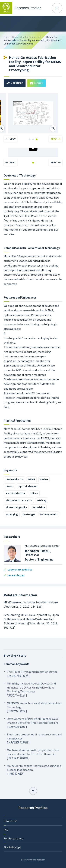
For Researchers (13, 838)
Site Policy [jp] (12, 847)
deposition (38, 507)
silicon (34, 493)
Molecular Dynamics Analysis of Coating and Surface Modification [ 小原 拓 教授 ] (34, 770)
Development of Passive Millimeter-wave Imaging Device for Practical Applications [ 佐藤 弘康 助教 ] (33, 723)
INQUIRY (37, 83)
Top (6, 37)
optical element (28, 486)
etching (42, 500)
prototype (29, 514)
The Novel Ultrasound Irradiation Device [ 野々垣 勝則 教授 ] (32, 674)
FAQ (6, 830)
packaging (12, 514)
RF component (49, 514)
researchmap (16, 575)
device (44, 479)
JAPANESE (15, 83)
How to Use (10, 821)
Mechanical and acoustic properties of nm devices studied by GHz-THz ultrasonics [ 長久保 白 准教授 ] (33, 754)
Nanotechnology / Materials (27, 37)
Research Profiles (33, 808)
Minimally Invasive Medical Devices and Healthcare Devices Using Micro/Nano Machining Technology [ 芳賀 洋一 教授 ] (31, 689)
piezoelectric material (19, 500)
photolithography (16, 507)
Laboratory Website (20, 569)
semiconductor (14, 479)
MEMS (32, 479)
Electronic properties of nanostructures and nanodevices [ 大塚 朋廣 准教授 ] (34, 738)
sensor (10, 486)
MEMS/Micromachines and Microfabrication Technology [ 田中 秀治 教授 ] (34, 707)
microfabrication (15, 493)
